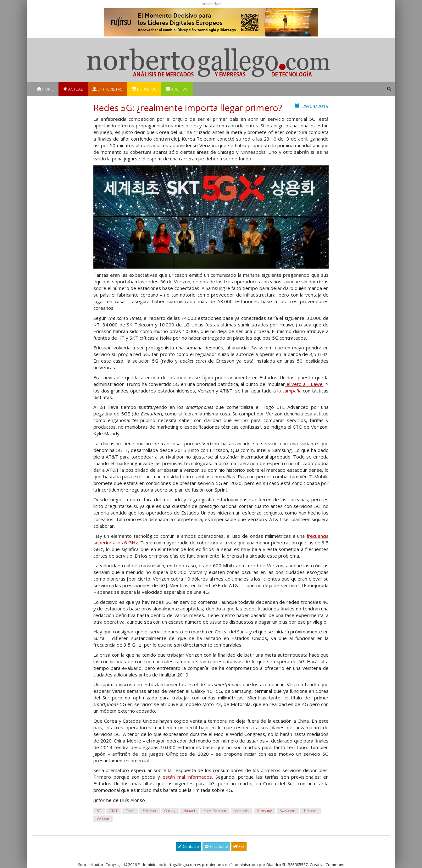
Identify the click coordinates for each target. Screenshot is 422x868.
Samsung (265, 811)
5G (99, 811)
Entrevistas (108, 89)
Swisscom (288, 811)
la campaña (289, 391)
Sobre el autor (91, 865)
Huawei (189, 811)
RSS (239, 846)
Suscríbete (216, 846)
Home (45, 89)
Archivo (177, 89)
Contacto (189, 846)
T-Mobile (311, 811)
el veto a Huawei (304, 384)
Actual (73, 89)
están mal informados (187, 777)
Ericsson (149, 811)
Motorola (242, 811)
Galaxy (170, 811)
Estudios (144, 89)
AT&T (113, 811)
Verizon (103, 818)
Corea (130, 811)
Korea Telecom (215, 811)
